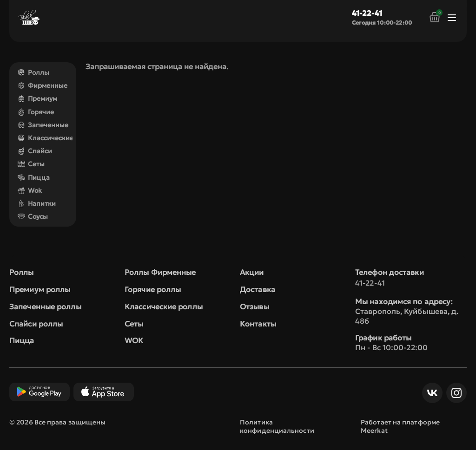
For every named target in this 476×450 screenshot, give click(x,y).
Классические (46, 138)
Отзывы (255, 307)
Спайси (35, 151)
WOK (134, 340)
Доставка (258, 289)
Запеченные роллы (45, 307)
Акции (252, 272)
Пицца (34, 177)
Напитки (37, 203)
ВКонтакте (430, 393)
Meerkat (374, 430)
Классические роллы (164, 307)
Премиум (37, 98)
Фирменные (43, 85)
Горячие (36, 112)
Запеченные (43, 125)
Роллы (33, 72)
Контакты (258, 324)
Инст (454, 393)
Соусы (33, 216)
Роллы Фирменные (160, 272)
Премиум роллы (40, 289)
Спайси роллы (36, 324)
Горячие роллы (153, 289)
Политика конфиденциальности (277, 426)
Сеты (31, 164)
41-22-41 (367, 13)
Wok (30, 190)
